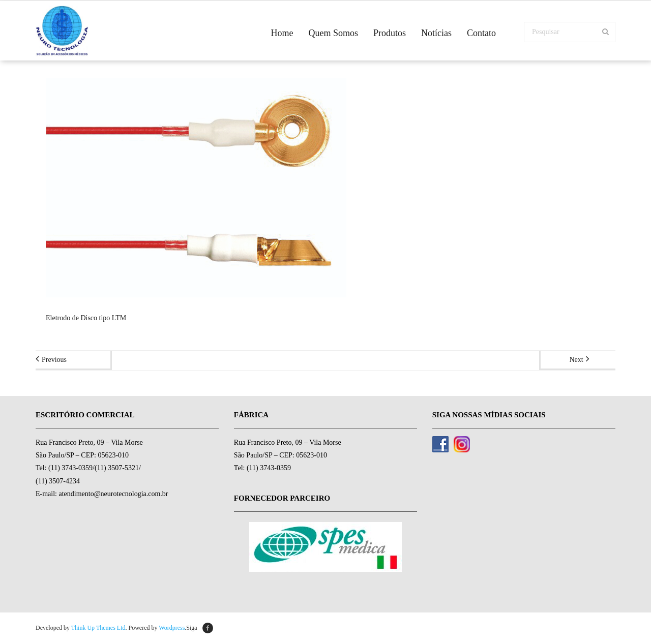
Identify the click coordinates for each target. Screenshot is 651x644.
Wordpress (172, 628)
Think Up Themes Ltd (98, 628)
